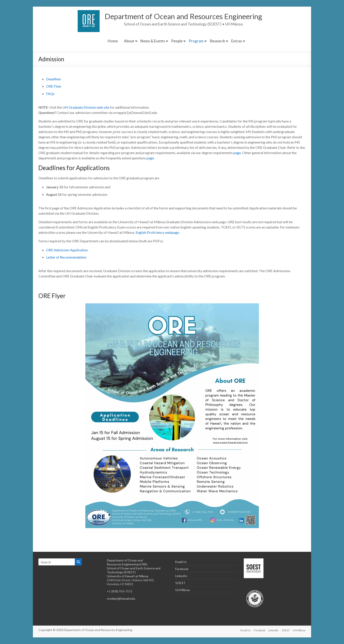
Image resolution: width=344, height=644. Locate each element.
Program (196, 41)
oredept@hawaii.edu (121, 598)
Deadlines (54, 79)
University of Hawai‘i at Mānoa (128, 576)
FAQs (50, 94)
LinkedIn (181, 576)
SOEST (180, 583)
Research (217, 41)
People (177, 41)
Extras (237, 41)
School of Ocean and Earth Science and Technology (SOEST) (134, 570)
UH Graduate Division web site (86, 107)
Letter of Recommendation (66, 257)
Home (113, 41)
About (129, 41)
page (237, 153)
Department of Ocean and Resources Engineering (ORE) (127, 562)
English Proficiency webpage (157, 232)
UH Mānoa (183, 590)
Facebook (182, 569)
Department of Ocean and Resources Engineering (183, 16)
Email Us (181, 562)
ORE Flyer (54, 86)
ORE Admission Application (67, 250)
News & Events (153, 41)
